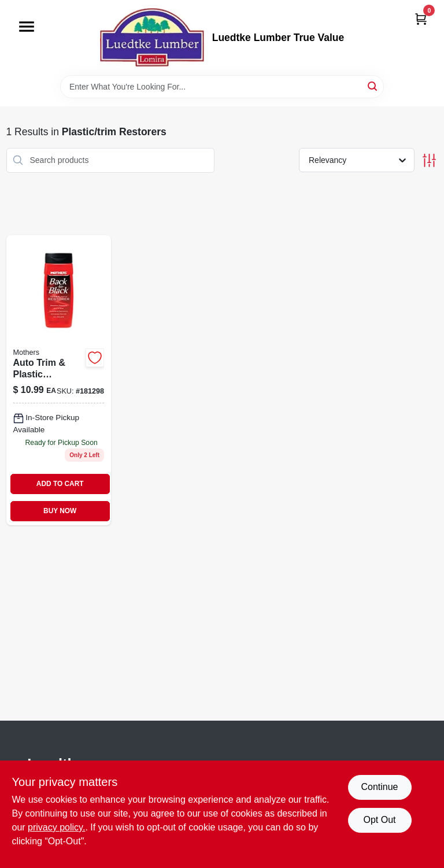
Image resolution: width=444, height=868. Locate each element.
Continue (379, 787)
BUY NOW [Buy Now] (60, 511)
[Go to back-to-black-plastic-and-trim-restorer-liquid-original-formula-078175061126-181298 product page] (59, 380)
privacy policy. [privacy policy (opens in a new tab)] (56, 827)
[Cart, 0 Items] (421, 19)
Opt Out (379, 820)
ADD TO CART (60, 484)
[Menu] (27, 27)
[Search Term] (222, 87)
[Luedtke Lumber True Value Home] (152, 38)
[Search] (373, 86)
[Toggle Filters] (429, 160)
